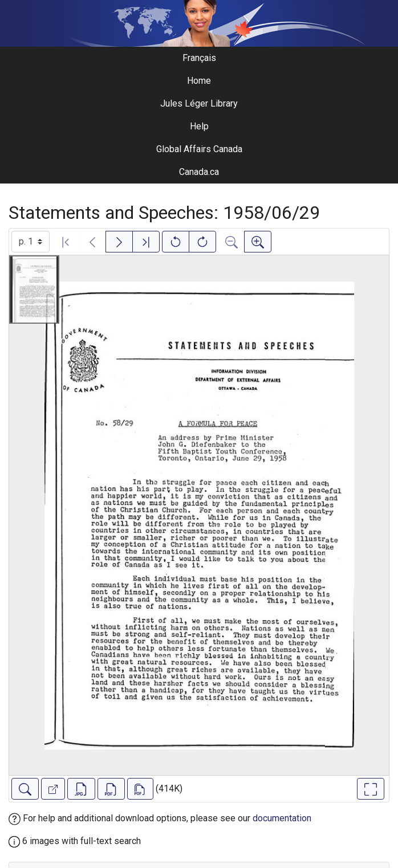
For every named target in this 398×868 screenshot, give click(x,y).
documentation (282, 818)
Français (199, 58)
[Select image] (31, 242)
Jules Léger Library (199, 103)
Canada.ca (199, 172)
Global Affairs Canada (199, 149)
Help (199, 126)
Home (199, 81)
